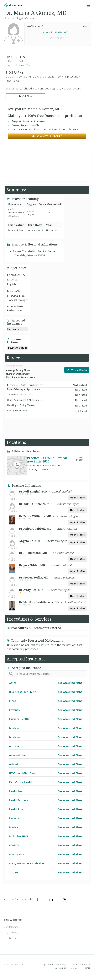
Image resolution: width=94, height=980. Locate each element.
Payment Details (18, 348)
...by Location (11, 938)
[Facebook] (38, 899)
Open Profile (77, 498)
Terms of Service (81, 965)
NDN (88, 968)
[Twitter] (64, 899)
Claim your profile (47, 136)
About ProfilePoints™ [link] (56, 32)
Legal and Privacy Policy (54, 965)
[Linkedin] (51, 899)
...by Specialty (11, 932)
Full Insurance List (18, 329)
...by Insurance (12, 927)
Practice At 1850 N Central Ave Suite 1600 (47, 460)
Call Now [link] (25, 96)
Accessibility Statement (67, 968)
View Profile (80, 459)
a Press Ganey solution (20, 899)
